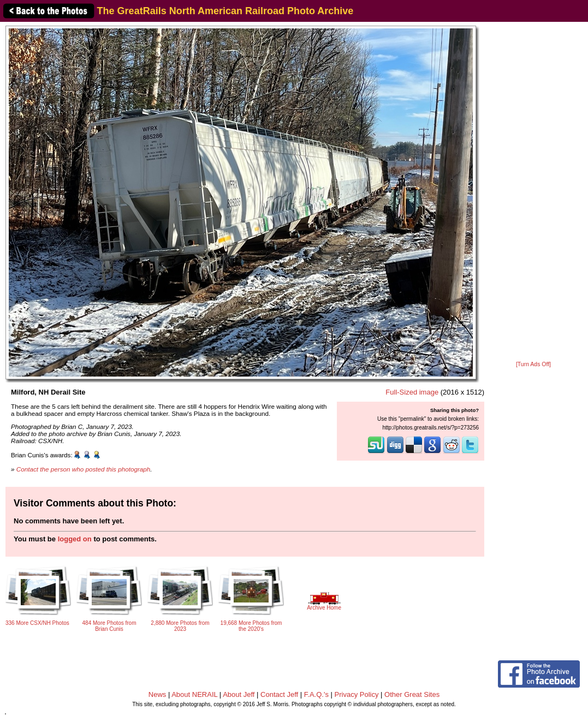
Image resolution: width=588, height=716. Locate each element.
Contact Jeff (279, 694)
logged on (75, 539)
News (158, 694)
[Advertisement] (534, 192)
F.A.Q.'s (316, 694)
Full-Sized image (412, 392)
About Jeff (239, 694)
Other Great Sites (412, 694)
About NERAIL (194, 694)
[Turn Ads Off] (533, 364)
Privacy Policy (357, 694)
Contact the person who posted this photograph (84, 469)
